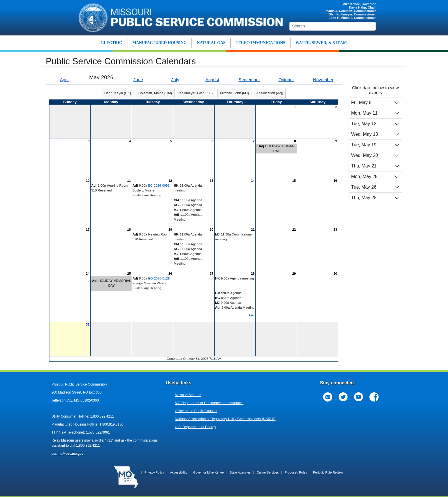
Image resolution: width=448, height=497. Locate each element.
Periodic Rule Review (328, 472)
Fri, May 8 (361, 102)
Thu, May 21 (364, 166)
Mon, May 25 (364, 176)
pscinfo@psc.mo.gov (67, 454)
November (323, 80)
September (249, 80)
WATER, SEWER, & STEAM (321, 43)
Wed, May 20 (365, 155)
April (64, 80)
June (138, 80)
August (212, 80)
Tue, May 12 (364, 124)
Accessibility (179, 472)
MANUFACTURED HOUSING (159, 43)
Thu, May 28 (364, 198)
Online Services (268, 472)
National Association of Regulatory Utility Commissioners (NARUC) (226, 419)
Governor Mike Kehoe (208, 472)
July (175, 80)
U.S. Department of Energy (195, 427)
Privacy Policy (154, 472)
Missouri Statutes (188, 395)
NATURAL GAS (211, 43)
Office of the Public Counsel (196, 411)
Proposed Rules (296, 472)
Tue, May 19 (364, 145)
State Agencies (240, 472)
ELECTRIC (112, 43)
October (286, 80)
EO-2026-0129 (159, 278)
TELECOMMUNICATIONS (260, 43)
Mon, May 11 (364, 113)
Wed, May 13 (365, 134)
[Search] (333, 26)
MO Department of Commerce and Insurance (209, 403)
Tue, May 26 (364, 187)
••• (251, 315)
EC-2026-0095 (159, 185)
